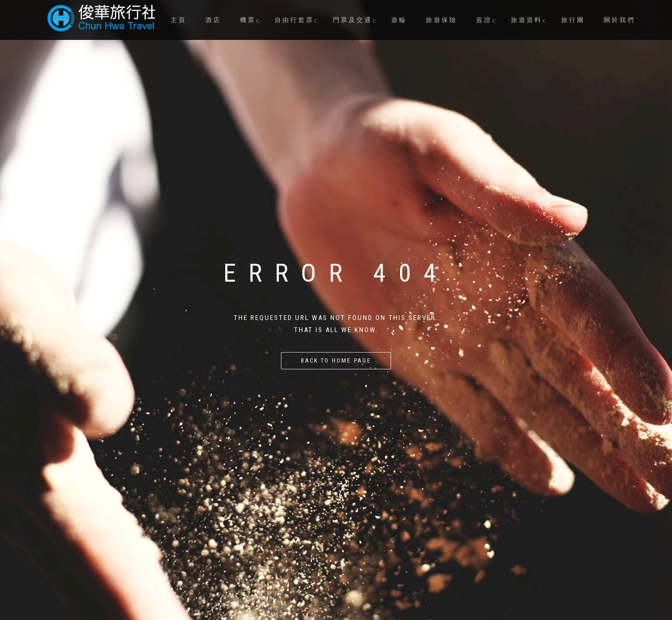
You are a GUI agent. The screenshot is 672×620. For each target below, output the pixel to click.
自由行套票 (294, 20)
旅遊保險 (442, 20)
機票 (248, 20)
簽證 (484, 20)
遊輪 (399, 20)
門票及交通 (353, 20)
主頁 (178, 20)
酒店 (213, 20)
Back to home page (336, 361)
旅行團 (573, 20)
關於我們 (619, 20)
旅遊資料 (527, 20)
